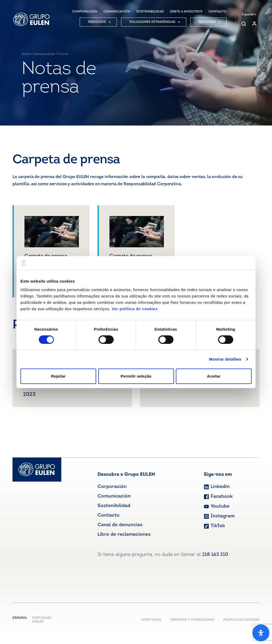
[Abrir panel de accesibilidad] (261, 633)
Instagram (219, 516)
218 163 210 (215, 555)
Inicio (26, 54)
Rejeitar (58, 376)
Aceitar (214, 376)
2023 (29, 395)
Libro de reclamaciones (124, 535)
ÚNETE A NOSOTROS (186, 12)
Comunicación (44, 54)
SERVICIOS (99, 22)
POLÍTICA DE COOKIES (241, 620)
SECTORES (210, 22)
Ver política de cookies (135, 308)
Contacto (109, 515)
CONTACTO (218, 12)
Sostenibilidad (114, 506)
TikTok (214, 526)
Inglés (38, 622)
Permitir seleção (136, 376)
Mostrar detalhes (225, 359)
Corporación (112, 487)
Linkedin (217, 487)
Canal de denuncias (120, 525)
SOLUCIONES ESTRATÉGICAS (155, 22)
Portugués (42, 618)
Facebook (218, 497)
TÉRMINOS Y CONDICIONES (192, 620)
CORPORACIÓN (85, 12)
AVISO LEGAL (151, 620)
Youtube (217, 506)
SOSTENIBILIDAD (150, 12)
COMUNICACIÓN (117, 12)
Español (249, 15)
